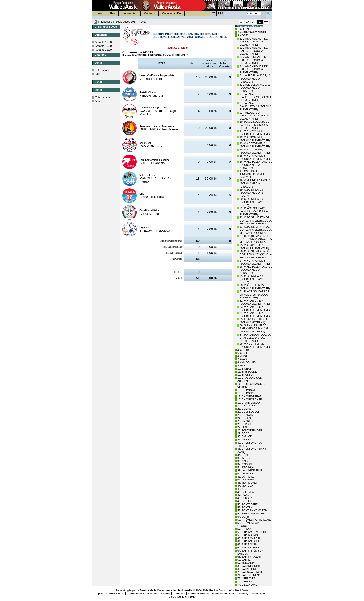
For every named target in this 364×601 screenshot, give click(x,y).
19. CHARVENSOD (249, 403)
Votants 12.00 (104, 42)
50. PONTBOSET (247, 504)
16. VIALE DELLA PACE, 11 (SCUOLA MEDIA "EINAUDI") (256, 165)
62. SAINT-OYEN (247, 544)
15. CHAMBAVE (247, 390)
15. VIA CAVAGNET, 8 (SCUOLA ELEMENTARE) (255, 157)
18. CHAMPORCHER (250, 399)
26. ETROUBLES (247, 424)
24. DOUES (244, 418)
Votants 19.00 (104, 46)
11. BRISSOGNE (247, 372)
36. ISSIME (244, 461)
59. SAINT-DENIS (248, 535)
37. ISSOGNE (245, 464)
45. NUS (242, 489)
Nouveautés (130, 13)
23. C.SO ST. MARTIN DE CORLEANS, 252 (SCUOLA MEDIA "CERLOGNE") (256, 230)
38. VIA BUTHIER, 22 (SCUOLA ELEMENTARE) (255, 345)
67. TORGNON (246, 563)
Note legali (259, 594)
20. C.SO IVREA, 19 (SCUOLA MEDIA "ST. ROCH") (252, 202)
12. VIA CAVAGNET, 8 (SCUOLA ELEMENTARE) (255, 139)
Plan (112, 13)
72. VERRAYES (246, 578)
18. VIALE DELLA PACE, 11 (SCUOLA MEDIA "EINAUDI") (256, 183)
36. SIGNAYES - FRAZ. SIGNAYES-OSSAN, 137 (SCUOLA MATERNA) (254, 329)
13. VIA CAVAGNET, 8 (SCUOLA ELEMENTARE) (255, 145)
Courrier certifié (171, 13)
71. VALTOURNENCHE (251, 575)
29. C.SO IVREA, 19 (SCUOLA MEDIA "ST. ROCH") (252, 279)
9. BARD (242, 365)
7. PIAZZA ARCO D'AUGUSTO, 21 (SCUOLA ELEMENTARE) (255, 97)
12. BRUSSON (246, 375)
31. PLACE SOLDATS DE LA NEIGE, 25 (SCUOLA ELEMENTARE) (254, 295)
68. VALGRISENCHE (249, 566)
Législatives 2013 (126, 22)
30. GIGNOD (245, 436)
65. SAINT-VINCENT (249, 557)
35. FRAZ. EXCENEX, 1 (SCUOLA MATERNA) (253, 321)
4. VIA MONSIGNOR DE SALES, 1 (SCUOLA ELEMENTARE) (254, 69)
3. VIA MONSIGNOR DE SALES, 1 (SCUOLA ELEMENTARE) (254, 60)
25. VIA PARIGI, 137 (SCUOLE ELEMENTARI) (254, 247)
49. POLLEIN (245, 501)
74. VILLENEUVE (247, 585)
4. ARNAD (243, 350)
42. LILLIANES (246, 479)
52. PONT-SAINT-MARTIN (252, 510)
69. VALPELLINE (247, 569)
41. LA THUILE (246, 477)
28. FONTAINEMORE (250, 430)
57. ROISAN (244, 529)
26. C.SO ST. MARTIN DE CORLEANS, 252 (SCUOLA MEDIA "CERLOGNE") (256, 254)
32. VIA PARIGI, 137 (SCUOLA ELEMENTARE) (255, 302)
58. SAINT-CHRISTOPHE (252, 532)
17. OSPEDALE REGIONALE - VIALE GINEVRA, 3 (252, 174)
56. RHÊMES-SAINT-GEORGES (250, 524)
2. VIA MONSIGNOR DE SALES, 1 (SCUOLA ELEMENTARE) (254, 51)
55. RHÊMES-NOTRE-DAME (254, 520)
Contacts (149, 13)
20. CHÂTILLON (247, 405)
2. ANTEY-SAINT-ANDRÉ (252, 32)
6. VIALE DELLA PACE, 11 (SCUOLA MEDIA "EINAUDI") (255, 88)
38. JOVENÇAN (247, 467)
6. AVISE (242, 356)
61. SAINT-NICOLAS (249, 541)
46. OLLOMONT (247, 492)
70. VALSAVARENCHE (250, 572)
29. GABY (243, 433)
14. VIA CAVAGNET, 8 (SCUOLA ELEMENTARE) (255, 151)
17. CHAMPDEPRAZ (249, 396)
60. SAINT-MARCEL (249, 538)
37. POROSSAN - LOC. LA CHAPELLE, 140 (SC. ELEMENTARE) (255, 338)
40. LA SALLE (245, 473)
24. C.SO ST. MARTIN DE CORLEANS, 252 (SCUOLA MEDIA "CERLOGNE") (256, 239)
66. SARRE (244, 560)
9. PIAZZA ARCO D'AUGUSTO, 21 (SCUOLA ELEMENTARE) (255, 116)
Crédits (166, 594)
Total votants (103, 70)
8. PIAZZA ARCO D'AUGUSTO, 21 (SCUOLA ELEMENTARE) (255, 106)
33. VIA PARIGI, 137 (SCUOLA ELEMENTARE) (255, 308)
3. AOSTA (243, 35)
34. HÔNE (243, 455)
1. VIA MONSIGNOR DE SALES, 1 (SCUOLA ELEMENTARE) (254, 42)
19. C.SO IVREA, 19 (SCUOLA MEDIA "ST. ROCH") (252, 193)
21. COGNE (244, 409)
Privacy (244, 594)
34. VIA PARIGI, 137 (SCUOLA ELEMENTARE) (255, 314)
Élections (107, 22)
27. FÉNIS (243, 427)
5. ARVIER (244, 353)
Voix (98, 74)
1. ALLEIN (243, 29)
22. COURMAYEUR (249, 412)
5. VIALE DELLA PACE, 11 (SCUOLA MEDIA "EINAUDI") (255, 79)
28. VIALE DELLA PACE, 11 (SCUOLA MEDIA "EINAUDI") (256, 270)
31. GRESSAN (246, 439)
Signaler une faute (224, 594)
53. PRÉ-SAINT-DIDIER (251, 513)
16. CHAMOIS (246, 393)
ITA (214, 13)
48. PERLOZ (245, 498)
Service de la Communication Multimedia (166, 590)
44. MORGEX (245, 486)
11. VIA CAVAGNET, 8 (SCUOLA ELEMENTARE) (255, 132)
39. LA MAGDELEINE (250, 470)
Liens (99, 13)
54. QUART (244, 517)
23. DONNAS (245, 415)
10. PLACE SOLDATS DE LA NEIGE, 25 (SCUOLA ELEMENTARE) (254, 125)
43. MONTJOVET (247, 483)
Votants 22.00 (104, 50)
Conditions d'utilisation (143, 594)
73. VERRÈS (245, 581)
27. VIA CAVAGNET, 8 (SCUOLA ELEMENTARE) (255, 262)
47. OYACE (244, 495)
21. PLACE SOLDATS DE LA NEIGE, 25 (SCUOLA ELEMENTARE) (254, 211)
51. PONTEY (245, 507)
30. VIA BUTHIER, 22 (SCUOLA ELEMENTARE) (255, 287)
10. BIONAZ (244, 369)
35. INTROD (244, 458)
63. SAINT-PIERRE (248, 547)
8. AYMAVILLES (247, 362)
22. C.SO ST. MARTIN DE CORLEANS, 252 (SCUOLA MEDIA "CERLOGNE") (256, 221)
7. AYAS (242, 359)
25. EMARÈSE (246, 421)
